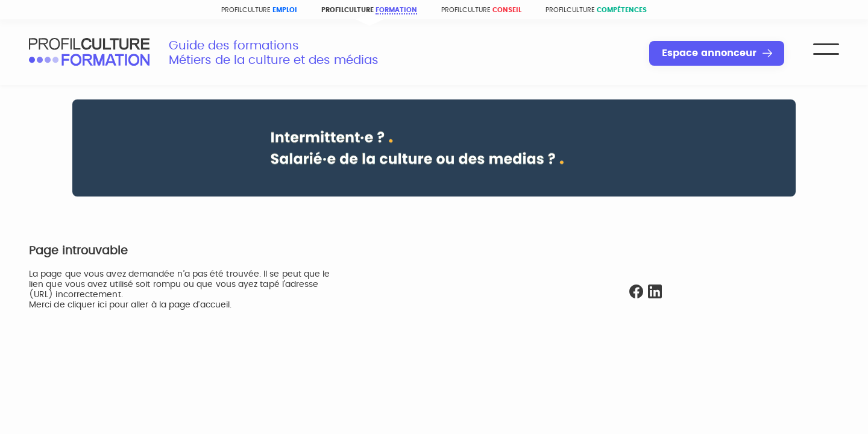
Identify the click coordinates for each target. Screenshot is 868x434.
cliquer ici (87, 305)
